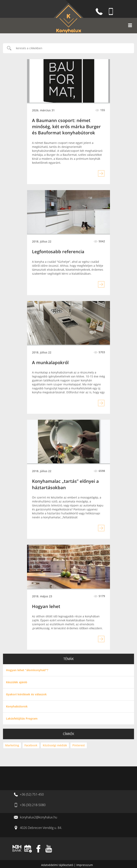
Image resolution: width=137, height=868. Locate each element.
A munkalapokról (50, 362)
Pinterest (79, 745)
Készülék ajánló (17, 682)
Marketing (12, 745)
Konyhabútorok (17, 706)
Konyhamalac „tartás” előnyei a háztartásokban (65, 484)
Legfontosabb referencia (58, 251)
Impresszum (85, 865)
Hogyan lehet (46, 606)
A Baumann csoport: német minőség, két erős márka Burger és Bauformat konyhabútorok (66, 127)
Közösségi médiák (55, 745)
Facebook (31, 745)
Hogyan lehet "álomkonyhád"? (27, 670)
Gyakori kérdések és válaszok (26, 694)
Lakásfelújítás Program (22, 718)
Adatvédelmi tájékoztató (58, 865)
